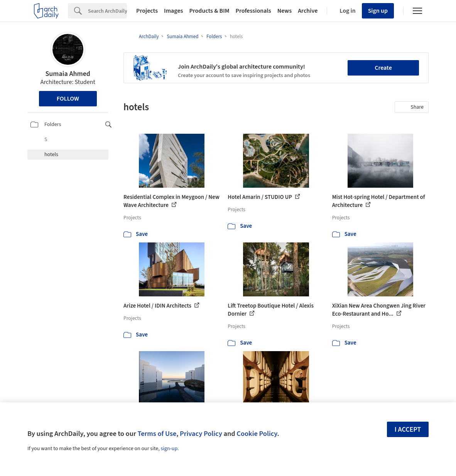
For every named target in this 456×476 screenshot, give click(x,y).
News (285, 11)
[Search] (107, 11)
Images (173, 11)
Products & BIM (209, 11)
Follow (68, 99)
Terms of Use (157, 434)
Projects (147, 11)
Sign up (378, 11)
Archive (308, 11)
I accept (408, 430)
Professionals (253, 11)
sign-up (169, 449)
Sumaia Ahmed (68, 74)
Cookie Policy (257, 434)
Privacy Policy (201, 434)
